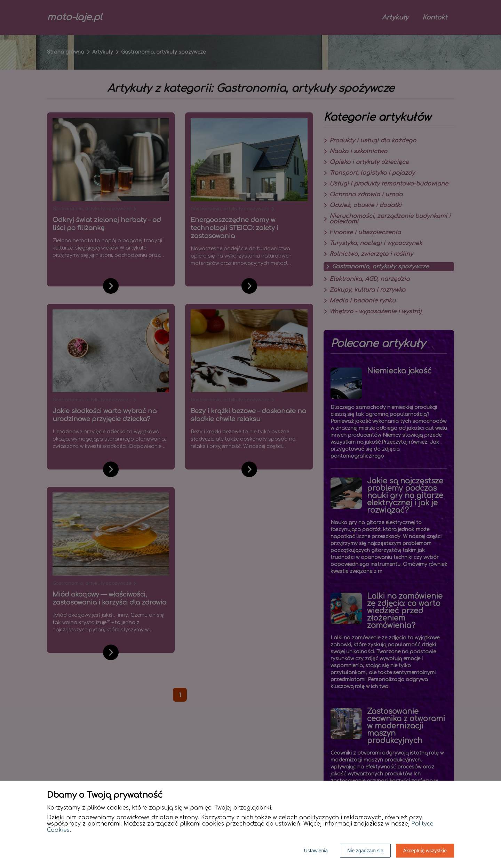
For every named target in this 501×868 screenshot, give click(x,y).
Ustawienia (316, 851)
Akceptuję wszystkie (425, 851)
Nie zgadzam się (365, 851)
